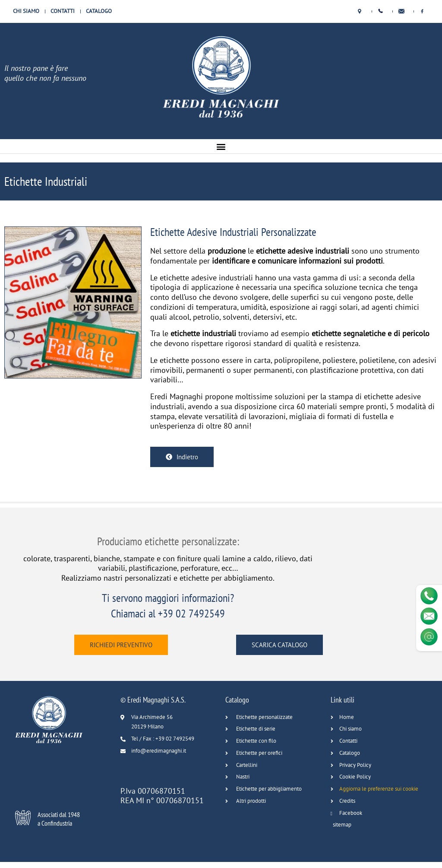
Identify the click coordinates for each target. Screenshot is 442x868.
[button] (221, 146)
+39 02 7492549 (191, 613)
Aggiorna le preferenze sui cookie (379, 789)
